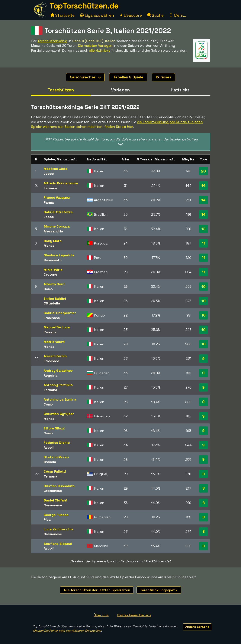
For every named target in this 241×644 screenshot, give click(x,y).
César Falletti (55, 471)
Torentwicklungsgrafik (159, 590)
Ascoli (49, 447)
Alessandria (53, 231)
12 (203, 229)
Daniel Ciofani (55, 500)
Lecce (49, 174)
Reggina (50, 375)
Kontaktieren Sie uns (134, 615)
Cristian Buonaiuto (59, 486)
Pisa (47, 519)
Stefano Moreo (56, 457)
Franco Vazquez (57, 197)
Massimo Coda (56, 169)
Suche (155, 15)
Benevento (53, 260)
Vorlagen (120, 90)
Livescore (131, 15)
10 (204, 287)
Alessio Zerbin (55, 356)
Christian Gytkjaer (59, 414)
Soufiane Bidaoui (58, 544)
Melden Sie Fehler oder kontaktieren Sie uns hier (67, 631)
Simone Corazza (57, 226)
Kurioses (163, 77)
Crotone (50, 274)
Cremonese (53, 491)
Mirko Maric (53, 270)
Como (48, 289)
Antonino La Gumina (60, 399)
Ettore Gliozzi (55, 428)
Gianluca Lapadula (59, 255)
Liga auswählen (97, 15)
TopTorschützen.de (84, 6)
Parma (49, 202)
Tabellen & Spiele (128, 77)
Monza (49, 246)
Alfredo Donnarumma (61, 183)
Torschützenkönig (52, 41)
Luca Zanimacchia (58, 529)
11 (204, 243)
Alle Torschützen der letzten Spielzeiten (97, 590)
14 (203, 186)
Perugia (50, 332)
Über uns (101, 615)
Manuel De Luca (57, 327)
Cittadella (52, 303)
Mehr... (177, 15)
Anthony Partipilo (58, 385)
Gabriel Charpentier (60, 313)
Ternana (50, 188)
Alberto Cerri (54, 284)
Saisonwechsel (86, 77)
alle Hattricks (100, 50)
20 (203, 171)
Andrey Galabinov (58, 371)
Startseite (63, 15)
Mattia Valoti (54, 342)
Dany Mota (53, 241)
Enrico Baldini (55, 299)
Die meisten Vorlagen (95, 46)
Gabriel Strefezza (58, 212)
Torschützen (61, 90)
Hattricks (180, 90)
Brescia (50, 462)
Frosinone (52, 318)
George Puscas (56, 515)
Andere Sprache (197, 627)
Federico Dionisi (57, 443)
